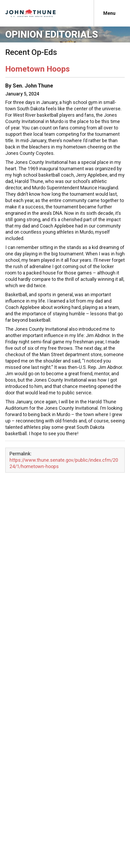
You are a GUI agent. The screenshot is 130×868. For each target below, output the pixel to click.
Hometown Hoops (37, 69)
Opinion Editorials (52, 34)
